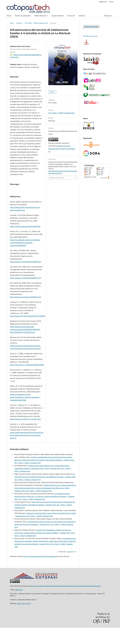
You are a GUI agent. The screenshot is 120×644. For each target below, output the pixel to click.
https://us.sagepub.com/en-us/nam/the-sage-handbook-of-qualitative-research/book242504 (25, 259)
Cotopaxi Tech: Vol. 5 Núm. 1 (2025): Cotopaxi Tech (33, 507)
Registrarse (103, 2)
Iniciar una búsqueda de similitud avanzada (39, 573)
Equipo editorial (58, 16)
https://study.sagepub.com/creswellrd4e (25, 243)
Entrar (111, 2)
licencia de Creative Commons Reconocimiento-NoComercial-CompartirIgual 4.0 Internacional (65, 602)
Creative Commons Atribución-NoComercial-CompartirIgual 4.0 (62, 149)
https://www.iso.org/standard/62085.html (26, 278)
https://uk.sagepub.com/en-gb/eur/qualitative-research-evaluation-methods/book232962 (25, 413)
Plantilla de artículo (90, 36)
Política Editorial (40, 16)
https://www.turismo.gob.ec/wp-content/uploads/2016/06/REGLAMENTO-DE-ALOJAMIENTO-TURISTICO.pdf (25, 346)
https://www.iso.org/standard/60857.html (26, 294)
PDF (53, 92)
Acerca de (71, 16)
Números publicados (23, 16)
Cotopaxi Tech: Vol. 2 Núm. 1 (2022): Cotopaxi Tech (34, 532)
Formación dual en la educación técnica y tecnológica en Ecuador (39, 493)
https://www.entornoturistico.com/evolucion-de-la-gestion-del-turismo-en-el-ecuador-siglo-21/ (27, 451)
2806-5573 (19, 606)
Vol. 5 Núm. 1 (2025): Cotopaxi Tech (36, 23)
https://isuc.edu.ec (24, 620)
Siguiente (70, 568)
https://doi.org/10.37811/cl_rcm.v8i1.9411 (26, 435)
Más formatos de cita (57, 178)
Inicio (12, 23)
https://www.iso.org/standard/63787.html (26, 313)
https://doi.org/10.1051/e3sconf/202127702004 (27, 332)
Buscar (108, 16)
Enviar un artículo (91, 26)
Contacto (82, 16)
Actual (9, 16)
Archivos (19, 23)
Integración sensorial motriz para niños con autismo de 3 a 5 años (51, 529)
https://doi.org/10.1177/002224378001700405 (27, 381)
